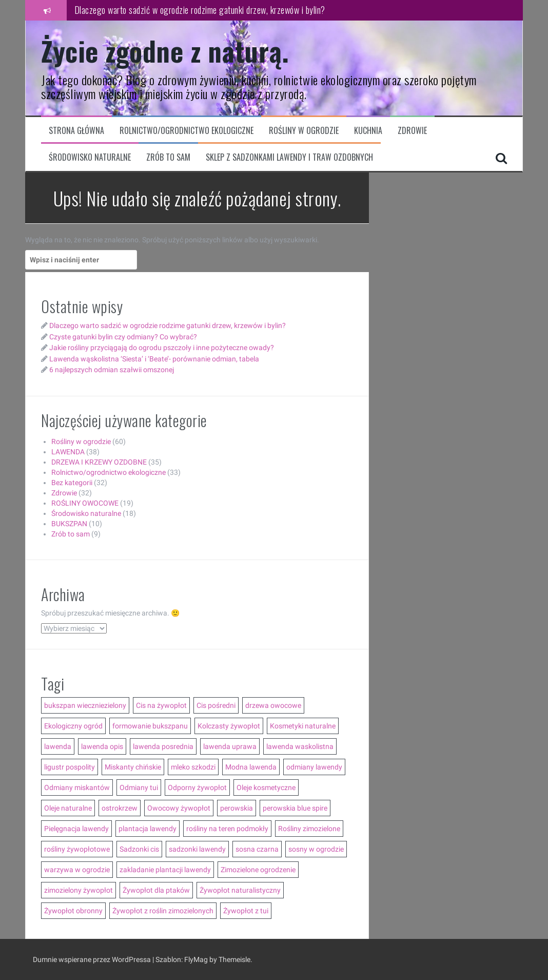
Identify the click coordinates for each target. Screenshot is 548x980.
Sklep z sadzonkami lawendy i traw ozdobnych (289, 157)
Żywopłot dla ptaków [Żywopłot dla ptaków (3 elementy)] (156, 890)
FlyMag (196, 959)
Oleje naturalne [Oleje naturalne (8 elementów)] (68, 808)
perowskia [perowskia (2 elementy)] (237, 808)
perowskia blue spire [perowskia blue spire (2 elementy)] (295, 808)
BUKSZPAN (69, 524)
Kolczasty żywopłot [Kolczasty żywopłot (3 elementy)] (229, 726)
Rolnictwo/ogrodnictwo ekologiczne (187, 131)
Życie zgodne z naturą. (165, 51)
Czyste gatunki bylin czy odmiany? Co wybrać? (123, 337)
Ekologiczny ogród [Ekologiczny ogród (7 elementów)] (73, 726)
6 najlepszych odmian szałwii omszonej (112, 370)
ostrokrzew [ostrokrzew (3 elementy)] (120, 808)
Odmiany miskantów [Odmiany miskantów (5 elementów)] (77, 787)
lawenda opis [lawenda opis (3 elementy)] (102, 746)
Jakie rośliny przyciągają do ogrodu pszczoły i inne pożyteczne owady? (162, 348)
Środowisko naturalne (90, 157)
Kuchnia (368, 131)
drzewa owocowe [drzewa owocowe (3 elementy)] (273, 705)
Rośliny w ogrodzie (304, 131)
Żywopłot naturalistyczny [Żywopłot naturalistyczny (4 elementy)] (240, 890)
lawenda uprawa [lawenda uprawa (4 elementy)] (230, 746)
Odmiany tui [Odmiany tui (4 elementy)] (139, 787)
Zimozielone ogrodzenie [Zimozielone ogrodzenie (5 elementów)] (258, 870)
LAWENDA (68, 452)
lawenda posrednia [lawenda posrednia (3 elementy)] (163, 746)
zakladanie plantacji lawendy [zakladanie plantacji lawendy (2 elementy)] (165, 870)
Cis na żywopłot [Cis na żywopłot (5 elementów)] (161, 705)
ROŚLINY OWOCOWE (85, 503)
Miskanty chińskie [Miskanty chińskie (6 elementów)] (133, 767)
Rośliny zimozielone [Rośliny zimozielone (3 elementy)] (309, 829)
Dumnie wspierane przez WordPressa (93, 959)
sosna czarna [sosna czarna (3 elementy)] (257, 849)
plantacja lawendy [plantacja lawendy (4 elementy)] (148, 829)
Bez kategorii (72, 483)
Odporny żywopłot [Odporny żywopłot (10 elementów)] (197, 787)
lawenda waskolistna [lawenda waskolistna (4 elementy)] (300, 746)
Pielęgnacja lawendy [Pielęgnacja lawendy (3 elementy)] (76, 829)
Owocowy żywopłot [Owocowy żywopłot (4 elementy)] (179, 808)
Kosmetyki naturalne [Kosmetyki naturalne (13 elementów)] (303, 726)
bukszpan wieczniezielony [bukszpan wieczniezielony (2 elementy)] (85, 705)
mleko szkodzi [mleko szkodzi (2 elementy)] (193, 767)
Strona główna (76, 131)
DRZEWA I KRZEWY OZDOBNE (99, 462)
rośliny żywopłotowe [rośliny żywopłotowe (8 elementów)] (77, 849)
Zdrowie (412, 131)
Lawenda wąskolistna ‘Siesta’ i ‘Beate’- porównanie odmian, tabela (154, 359)
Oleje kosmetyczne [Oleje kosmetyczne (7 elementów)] (266, 787)
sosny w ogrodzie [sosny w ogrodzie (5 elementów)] (316, 849)
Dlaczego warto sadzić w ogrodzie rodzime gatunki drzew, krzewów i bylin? (200, 10)
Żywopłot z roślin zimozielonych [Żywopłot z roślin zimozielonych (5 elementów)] (163, 911)
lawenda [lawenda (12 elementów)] (58, 746)
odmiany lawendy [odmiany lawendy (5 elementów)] (314, 767)
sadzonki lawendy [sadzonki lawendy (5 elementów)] (197, 849)
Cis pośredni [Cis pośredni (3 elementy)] (216, 705)
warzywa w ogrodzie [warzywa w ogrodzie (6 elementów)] (77, 870)
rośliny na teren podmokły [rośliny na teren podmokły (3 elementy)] (227, 829)
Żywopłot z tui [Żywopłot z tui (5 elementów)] (246, 911)
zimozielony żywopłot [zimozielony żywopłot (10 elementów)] (79, 890)
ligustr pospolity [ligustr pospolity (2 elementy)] (70, 767)
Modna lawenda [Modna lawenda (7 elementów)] (251, 767)
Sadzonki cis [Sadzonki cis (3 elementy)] (139, 849)
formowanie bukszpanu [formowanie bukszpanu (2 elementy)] (150, 726)
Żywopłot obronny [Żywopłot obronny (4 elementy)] (73, 911)
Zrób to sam (168, 157)
